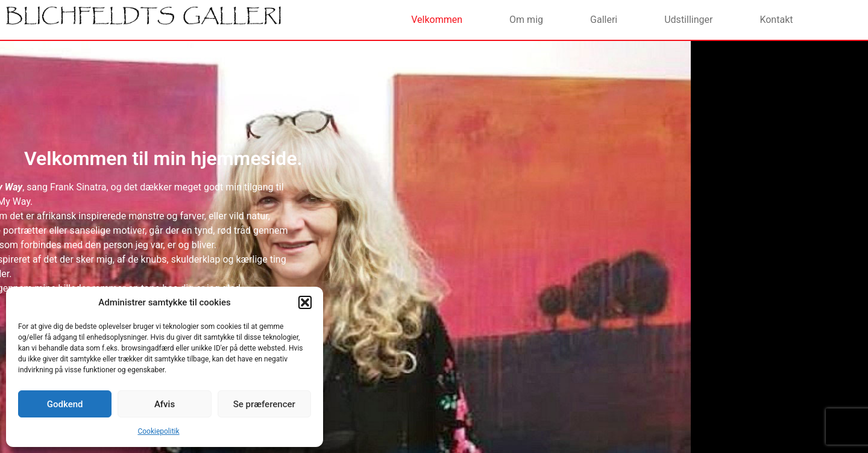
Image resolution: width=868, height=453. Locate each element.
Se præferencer (264, 404)
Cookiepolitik (158, 431)
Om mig (526, 20)
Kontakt (776, 20)
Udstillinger (688, 20)
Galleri (604, 20)
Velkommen (437, 20)
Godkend (65, 404)
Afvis (165, 404)
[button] (305, 302)
